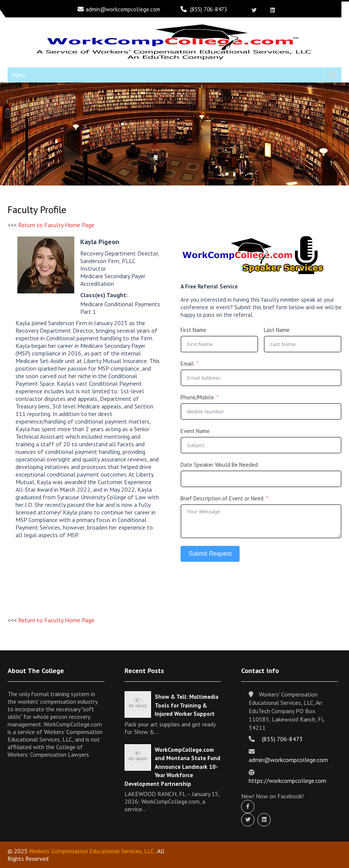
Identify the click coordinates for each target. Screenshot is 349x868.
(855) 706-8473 (209, 9)
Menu (18, 75)
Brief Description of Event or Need (222, 498)
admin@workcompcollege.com (123, 9)
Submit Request (210, 554)
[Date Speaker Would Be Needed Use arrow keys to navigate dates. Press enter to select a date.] (261, 479)
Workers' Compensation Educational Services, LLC (91, 851)
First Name (193, 330)
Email (187, 364)
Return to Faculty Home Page (56, 225)
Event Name (195, 431)
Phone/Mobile (197, 397)
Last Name (277, 330)
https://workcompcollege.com (287, 781)
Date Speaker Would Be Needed (219, 465)
